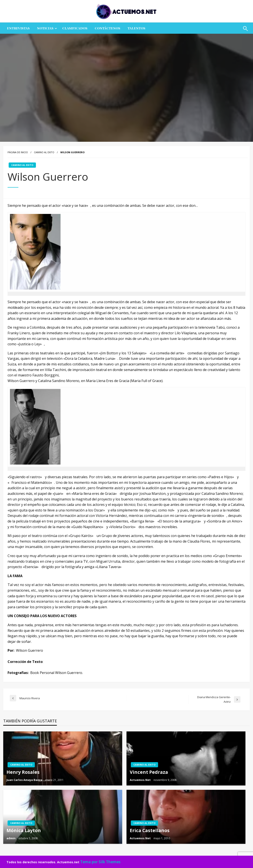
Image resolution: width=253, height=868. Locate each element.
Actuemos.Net (141, 780)
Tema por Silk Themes (100, 862)
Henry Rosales (23, 772)
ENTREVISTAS (18, 28)
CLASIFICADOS (75, 28)
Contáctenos (107, 28)
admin (11, 838)
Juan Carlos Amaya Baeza (25, 780)
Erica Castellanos (150, 830)
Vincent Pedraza (149, 772)
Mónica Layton (24, 830)
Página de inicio (18, 152)
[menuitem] (18, 28)
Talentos (136, 28)
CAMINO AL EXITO (44, 152)
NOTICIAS (45, 28)
